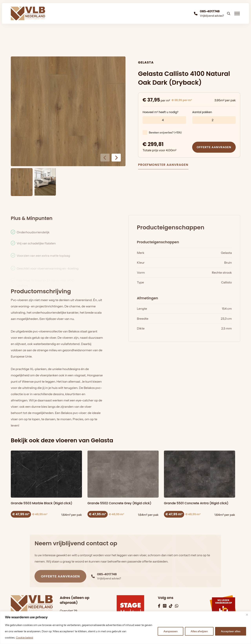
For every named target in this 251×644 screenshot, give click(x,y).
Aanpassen (171, 631)
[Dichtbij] (247, 615)
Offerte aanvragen (214, 148)
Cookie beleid (25, 638)
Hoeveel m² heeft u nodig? (161, 113)
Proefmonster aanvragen (163, 165)
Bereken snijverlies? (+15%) (165, 133)
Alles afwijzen (199, 631)
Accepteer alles (231, 631)
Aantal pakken (202, 113)
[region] (125, 628)
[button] (116, 158)
